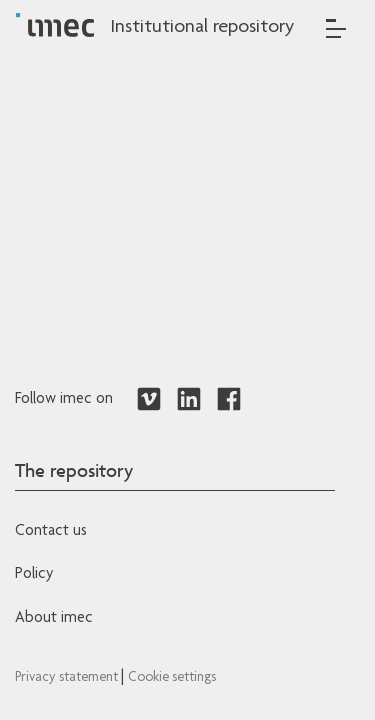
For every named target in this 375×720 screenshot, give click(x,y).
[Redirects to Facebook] (229, 400)
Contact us (51, 532)
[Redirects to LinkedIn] (189, 400)
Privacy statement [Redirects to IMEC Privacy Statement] (68, 678)
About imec (54, 619)
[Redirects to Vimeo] (149, 400)
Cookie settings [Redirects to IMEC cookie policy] (172, 678)
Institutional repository (202, 28)
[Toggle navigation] (336, 28)
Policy (34, 575)
